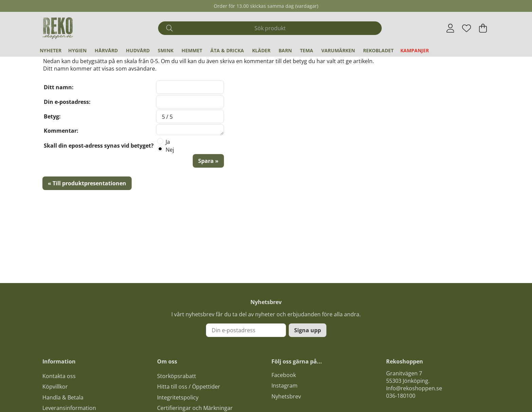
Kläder (261, 50)
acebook (285, 375)
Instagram (284, 386)
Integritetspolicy (178, 397)
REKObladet (378, 50)
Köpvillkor (55, 387)
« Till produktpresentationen (87, 183)
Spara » (208, 161)
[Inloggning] (450, 28)
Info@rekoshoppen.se (414, 388)
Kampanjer (415, 50)
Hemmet (192, 50)
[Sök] (270, 28)
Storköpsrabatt (177, 376)
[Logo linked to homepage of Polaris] (58, 28)
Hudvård (138, 50)
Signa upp (308, 330)
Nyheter (51, 50)
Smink (166, 50)
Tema (307, 50)
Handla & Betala (63, 397)
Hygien (77, 50)
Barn (285, 50)
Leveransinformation (69, 408)
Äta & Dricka (227, 50)
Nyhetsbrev (286, 396)
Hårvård (106, 50)
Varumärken (338, 50)
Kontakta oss (59, 376)
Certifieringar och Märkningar (195, 408)
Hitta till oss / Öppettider (189, 387)
